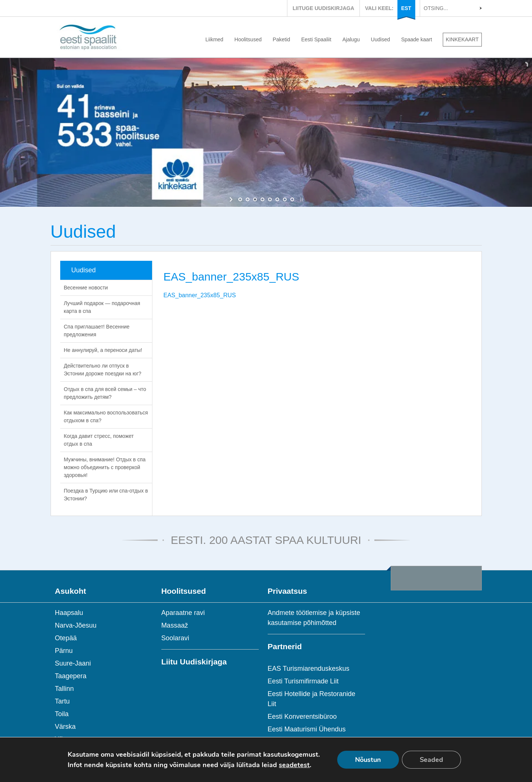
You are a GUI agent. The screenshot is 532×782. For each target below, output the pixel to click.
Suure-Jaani (73, 663)
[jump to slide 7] (285, 199)
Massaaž (175, 625)
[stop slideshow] (301, 199)
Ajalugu (351, 39)
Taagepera (71, 676)
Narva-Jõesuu (76, 625)
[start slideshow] (232, 199)
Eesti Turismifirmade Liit (303, 681)
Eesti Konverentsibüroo (302, 717)
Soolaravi (175, 638)
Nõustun (368, 760)
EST (406, 8)
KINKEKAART (462, 39)
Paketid (282, 39)
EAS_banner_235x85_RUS (200, 295)
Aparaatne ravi (183, 613)
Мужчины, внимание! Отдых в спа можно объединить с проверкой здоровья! (105, 467)
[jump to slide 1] (240, 199)
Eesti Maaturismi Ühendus (307, 729)
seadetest (294, 765)
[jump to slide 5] (270, 199)
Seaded (431, 760)
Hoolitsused (248, 39)
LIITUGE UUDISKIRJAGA (323, 8)
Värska (65, 727)
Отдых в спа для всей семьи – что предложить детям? (105, 393)
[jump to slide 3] (255, 199)
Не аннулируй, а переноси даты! (103, 350)
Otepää (66, 638)
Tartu (62, 701)
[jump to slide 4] (262, 199)
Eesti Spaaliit (316, 39)
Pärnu (64, 651)
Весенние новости (86, 288)
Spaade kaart (417, 39)
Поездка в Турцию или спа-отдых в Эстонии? (106, 495)
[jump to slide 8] (292, 199)
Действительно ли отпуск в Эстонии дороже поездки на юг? (103, 370)
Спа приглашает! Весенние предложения (97, 331)
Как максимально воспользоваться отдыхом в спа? (106, 416)
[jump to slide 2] (248, 199)
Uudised (381, 39)
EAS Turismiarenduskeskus (309, 669)
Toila (62, 714)
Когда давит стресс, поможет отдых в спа (99, 440)
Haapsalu (69, 613)
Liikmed (214, 39)
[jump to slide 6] (277, 199)
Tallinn (65, 689)
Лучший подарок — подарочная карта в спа (102, 307)
